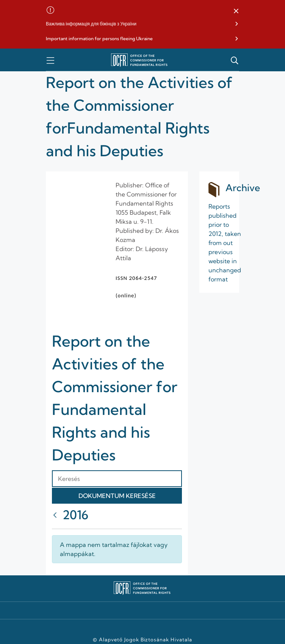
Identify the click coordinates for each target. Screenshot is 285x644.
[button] (236, 11)
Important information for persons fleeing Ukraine (99, 38)
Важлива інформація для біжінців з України (91, 24)
